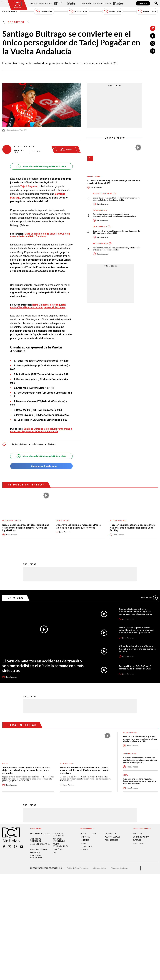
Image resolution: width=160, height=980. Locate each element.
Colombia (33, 3)
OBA (54, 853)
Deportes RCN (58, 3)
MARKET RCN (138, 843)
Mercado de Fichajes (102, 194)
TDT (94, 834)
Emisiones (10, 11)
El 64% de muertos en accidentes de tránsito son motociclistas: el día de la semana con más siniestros (43, 666)
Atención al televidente (36, 840)
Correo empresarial (39, 849)
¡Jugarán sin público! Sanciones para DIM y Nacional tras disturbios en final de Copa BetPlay (132, 528)
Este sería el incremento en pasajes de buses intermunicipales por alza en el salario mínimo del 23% (115, 215)
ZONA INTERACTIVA (141, 837)
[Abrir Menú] (4, 3)
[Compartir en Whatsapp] (153, 51)
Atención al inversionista (36, 857)
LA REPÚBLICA (111, 834)
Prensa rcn (35, 853)
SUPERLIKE (137, 840)
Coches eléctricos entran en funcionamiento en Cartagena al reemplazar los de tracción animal (136, 611)
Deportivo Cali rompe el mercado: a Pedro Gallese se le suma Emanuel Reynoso (78, 526)
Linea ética (58, 849)
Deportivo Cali (63, 521)
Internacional (46, 3)
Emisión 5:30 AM (44, 11)
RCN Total (85, 837)
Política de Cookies (99, 868)
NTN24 (83, 834)
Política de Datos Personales (77, 868)
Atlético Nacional (118, 521)
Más (149, 598)
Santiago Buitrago (20, 444)
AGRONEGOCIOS (111, 840)
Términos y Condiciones (120, 868)
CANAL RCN (143, 3)
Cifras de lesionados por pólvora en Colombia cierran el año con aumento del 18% (137, 649)
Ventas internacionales (60, 845)
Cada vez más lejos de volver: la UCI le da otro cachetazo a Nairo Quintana (40, 235)
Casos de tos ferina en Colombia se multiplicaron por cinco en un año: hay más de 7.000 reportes (140, 760)
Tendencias (98, 3)
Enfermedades (130, 754)
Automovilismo (67, 763)
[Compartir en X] (153, 43)
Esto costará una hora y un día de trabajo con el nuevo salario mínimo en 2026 (114, 182)
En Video (16, 598)
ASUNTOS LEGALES (112, 837)
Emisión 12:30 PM (78, 11)
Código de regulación (40, 844)
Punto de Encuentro (118, 3)
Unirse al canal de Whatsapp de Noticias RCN (41, 166)
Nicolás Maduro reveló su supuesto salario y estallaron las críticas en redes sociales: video (117, 249)
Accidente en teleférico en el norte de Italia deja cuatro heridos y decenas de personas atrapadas (26, 770)
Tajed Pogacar (29, 186)
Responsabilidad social (40, 834)
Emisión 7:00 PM (113, 11)
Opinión (108, 3)
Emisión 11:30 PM (147, 11)
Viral (125, 775)
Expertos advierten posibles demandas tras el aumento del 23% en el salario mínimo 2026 (117, 232)
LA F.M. (83, 843)
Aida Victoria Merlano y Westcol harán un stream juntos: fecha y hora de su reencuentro (139, 781)
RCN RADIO (85, 840)
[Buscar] (156, 3)
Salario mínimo (94, 177)
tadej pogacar (38, 444)
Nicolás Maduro (100, 244)
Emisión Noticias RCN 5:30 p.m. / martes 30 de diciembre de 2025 (135, 667)
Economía (87, 3)
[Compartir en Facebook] (153, 36)
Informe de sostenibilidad (59, 840)
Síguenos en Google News (41, 466)
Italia (5, 763)
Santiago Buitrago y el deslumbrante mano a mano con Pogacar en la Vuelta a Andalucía (41, 430)
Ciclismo (52, 444)
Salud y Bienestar (71, 3)
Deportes (16, 22)
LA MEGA (84, 850)
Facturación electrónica (58, 835)
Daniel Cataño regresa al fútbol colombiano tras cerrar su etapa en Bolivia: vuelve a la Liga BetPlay (116, 199)
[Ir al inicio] (17, 5)
